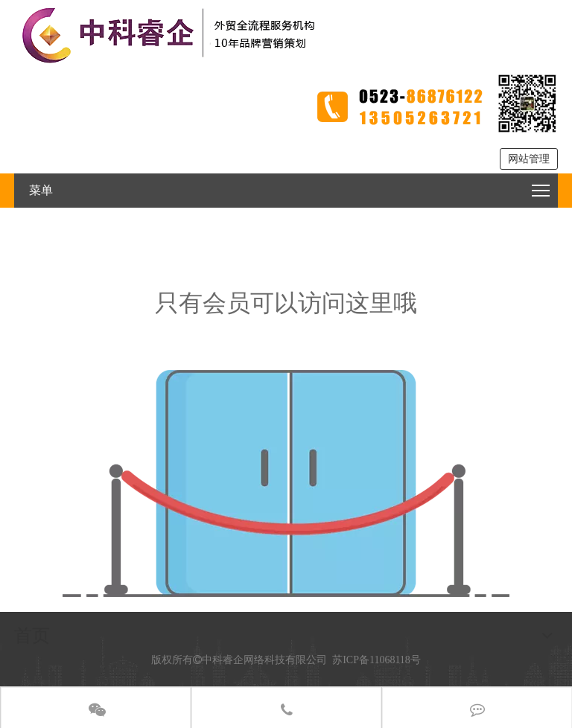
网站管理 (529, 159)
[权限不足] (286, 483)
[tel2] (436, 103)
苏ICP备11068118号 (376, 660)
